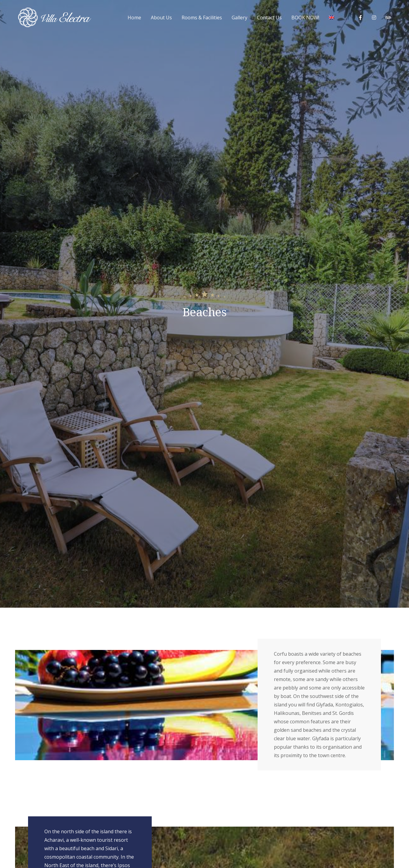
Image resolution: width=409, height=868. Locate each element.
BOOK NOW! (305, 18)
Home (134, 18)
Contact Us (269, 18)
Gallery (239, 18)
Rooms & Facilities (202, 18)
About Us (161, 18)
